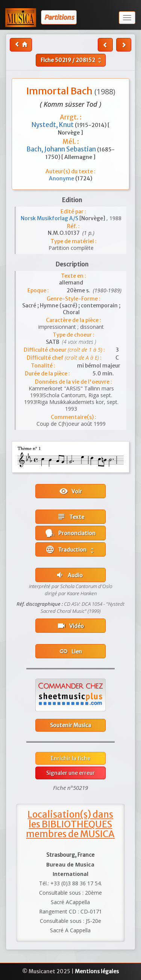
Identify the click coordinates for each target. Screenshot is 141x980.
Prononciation (70, 533)
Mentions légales (97, 971)
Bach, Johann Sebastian (62, 149)
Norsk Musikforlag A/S (50, 218)
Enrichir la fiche (70, 758)
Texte (70, 517)
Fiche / (72, 60)
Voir (70, 491)
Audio (69, 575)
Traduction (70, 549)
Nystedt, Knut (53, 125)
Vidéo (70, 626)
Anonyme (62, 178)
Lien (70, 651)
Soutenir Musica (70, 725)
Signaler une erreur (70, 773)
